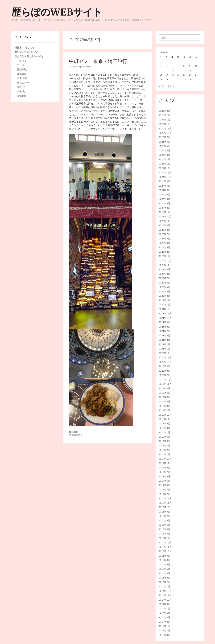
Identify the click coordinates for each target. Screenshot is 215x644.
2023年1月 (165, 256)
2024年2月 (165, 208)
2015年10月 (165, 551)
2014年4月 (165, 622)
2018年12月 (165, 415)
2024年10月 (165, 177)
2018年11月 (165, 419)
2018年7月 (165, 432)
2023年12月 (165, 216)
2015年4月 (165, 573)
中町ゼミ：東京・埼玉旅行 (98, 61)
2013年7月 (165, 630)
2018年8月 (165, 428)
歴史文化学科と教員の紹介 (29, 56)
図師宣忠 (22, 74)
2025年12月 (165, 124)
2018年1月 (165, 454)
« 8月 (162, 86)
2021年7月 (165, 331)
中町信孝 (22, 61)
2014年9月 (165, 604)
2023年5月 (165, 239)
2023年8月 (165, 230)
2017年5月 (165, 481)
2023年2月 (165, 252)
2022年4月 (165, 291)
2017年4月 (165, 485)
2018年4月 (165, 441)
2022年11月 (165, 265)
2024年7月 (165, 186)
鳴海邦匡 (22, 96)
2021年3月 (165, 340)
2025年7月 (165, 137)
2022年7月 (165, 278)
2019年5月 (165, 397)
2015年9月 (165, 556)
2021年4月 (165, 335)
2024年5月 (165, 195)
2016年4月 (165, 529)
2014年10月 (165, 600)
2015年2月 (165, 582)
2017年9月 (165, 468)
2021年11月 (165, 313)
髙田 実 (21, 92)
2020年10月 (165, 362)
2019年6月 (165, 393)
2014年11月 (165, 595)
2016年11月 (165, 503)
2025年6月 (165, 142)
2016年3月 (165, 534)
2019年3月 (165, 406)
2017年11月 (165, 463)
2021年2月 (165, 344)
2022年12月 (165, 260)
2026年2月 (165, 115)
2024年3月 (165, 203)
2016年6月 (165, 520)
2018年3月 (165, 445)
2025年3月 (165, 155)
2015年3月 (165, 578)
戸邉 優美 (22, 78)
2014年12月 (165, 591)
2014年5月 (165, 617)
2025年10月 (165, 133)
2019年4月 (165, 401)
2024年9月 (165, 181)
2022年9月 (165, 269)
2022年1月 (165, 305)
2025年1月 (165, 164)
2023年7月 (165, 234)
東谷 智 (21, 87)
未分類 (75, 432)
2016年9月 (165, 512)
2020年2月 (165, 375)
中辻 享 (21, 65)
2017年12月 (165, 459)
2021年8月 (165, 327)
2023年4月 (165, 243)
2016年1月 (165, 538)
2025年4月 (165, 150)
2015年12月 (165, 542)
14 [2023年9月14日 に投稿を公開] (178, 70)
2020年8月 (165, 366)
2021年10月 (165, 318)
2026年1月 (165, 120)
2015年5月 (165, 569)
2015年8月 (165, 560)
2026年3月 (165, 111)
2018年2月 (165, 450)
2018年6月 (165, 437)
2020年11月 (165, 357)
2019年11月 (165, 384)
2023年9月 (165, 225)
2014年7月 (165, 609)
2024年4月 (165, 199)
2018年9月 (165, 424)
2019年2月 (165, 410)
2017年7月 (165, 472)
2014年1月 (165, 626)
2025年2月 (165, 159)
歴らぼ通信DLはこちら (27, 52)
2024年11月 (165, 172)
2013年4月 (165, 635)
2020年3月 (165, 371)
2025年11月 (165, 128)
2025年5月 (165, 146)
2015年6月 (165, 564)
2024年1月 (165, 212)
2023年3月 (165, 247)
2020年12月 (165, 353)
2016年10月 (165, 507)
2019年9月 (165, 388)
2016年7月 (165, 516)
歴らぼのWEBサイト (57, 12)
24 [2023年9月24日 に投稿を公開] (196, 75)
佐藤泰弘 (22, 69)
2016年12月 (165, 498)
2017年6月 (165, 476)
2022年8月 (165, 274)
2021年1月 (165, 349)
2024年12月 (165, 168)
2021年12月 (165, 309)
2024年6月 (165, 190)
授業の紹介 (77, 435)
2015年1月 (165, 586)
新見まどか (23, 83)
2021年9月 (165, 322)
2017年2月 (165, 494)
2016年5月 (165, 525)
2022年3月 (165, 296)
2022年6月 (165, 283)
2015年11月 (165, 547)
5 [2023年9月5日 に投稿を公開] (166, 66)
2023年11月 (165, 221)
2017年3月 (165, 490)
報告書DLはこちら (25, 47)
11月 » (170, 86)
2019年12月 (165, 379)
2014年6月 (165, 613)
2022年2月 (165, 300)
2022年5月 (165, 287)
